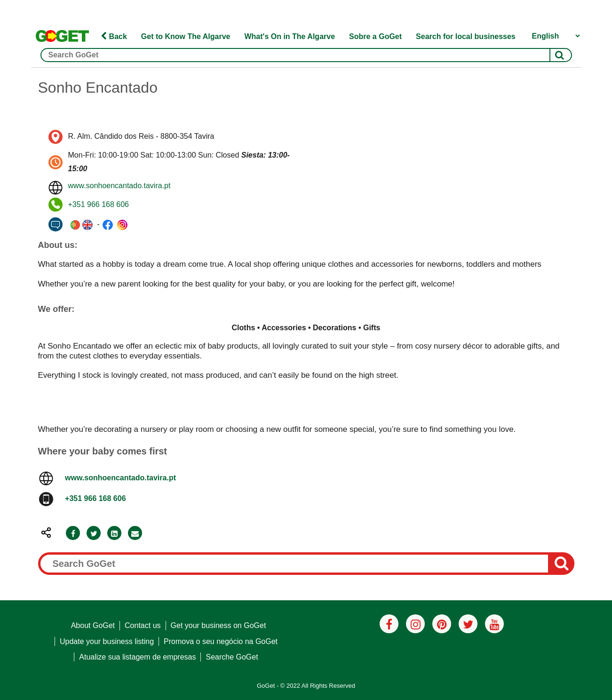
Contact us (143, 625)
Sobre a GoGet (375, 36)
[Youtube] (494, 624)
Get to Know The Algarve (186, 36)
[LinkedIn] (114, 534)
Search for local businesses (466, 36)
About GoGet (93, 625)
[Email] (135, 534)
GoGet (266, 686)
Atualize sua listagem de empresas (137, 657)
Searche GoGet (232, 657)
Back (114, 36)
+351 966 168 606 (99, 204)
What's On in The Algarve (290, 36)
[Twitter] (94, 534)
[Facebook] (73, 534)
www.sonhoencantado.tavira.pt (119, 186)
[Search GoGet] (306, 55)
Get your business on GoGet (219, 625)
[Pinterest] (442, 624)
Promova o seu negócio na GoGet (221, 641)
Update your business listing (107, 641)
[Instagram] (415, 624)
